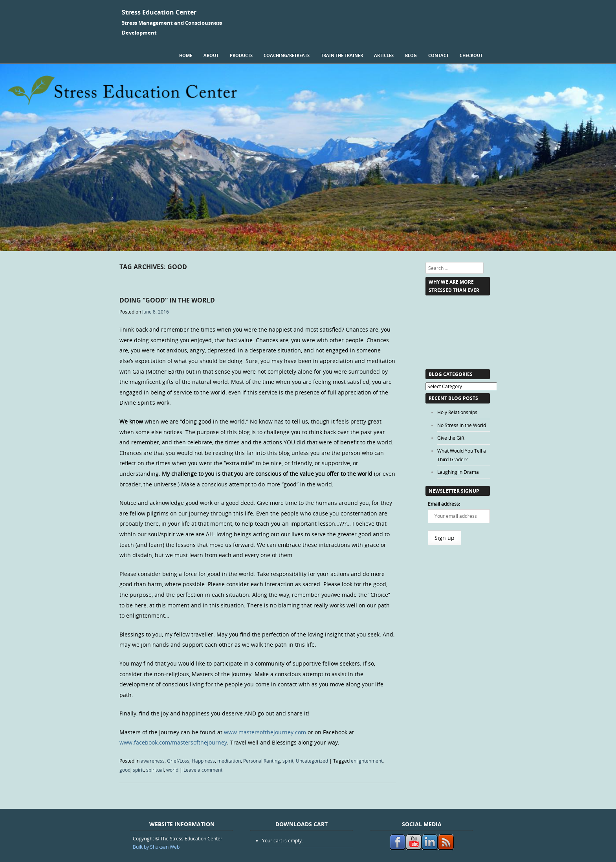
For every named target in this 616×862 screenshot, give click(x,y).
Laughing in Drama (458, 472)
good (125, 770)
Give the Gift (451, 438)
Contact (438, 55)
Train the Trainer (342, 55)
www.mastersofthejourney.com (265, 732)
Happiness (203, 761)
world (172, 770)
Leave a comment (203, 770)
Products (241, 55)
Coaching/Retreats (287, 55)
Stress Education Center (159, 12)
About (211, 55)
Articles (384, 55)
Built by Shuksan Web (156, 847)
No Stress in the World (462, 425)
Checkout (471, 55)
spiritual (155, 770)
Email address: (444, 504)
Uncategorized (312, 761)
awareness (153, 761)
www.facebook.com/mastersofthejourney (173, 742)
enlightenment (367, 761)
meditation (229, 761)
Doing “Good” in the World (167, 300)
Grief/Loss (178, 761)
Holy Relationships (457, 412)
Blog (411, 55)
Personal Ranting (262, 761)
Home (186, 55)
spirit (288, 761)
